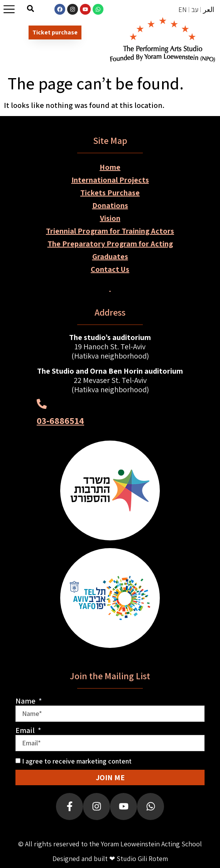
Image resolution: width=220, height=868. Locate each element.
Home (110, 167)
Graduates (110, 256)
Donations (110, 205)
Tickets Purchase (110, 193)
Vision (110, 218)
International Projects (110, 180)
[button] (31, 8)
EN (183, 9)
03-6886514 (60, 420)
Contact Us (110, 269)
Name (26, 701)
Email (26, 730)
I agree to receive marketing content (77, 761)
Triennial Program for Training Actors (110, 231)
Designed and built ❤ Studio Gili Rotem (110, 859)
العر (209, 9)
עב (195, 9)
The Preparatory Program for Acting (110, 244)
